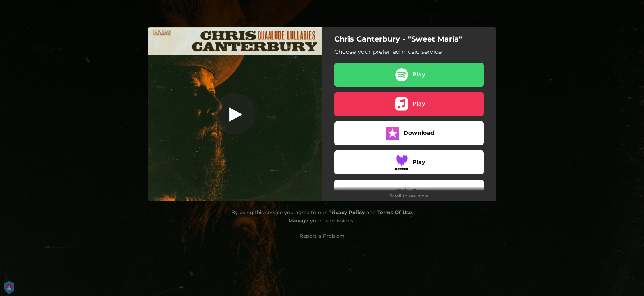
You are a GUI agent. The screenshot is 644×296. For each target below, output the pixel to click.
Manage (298, 221)
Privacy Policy (346, 212)
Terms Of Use (395, 212)
